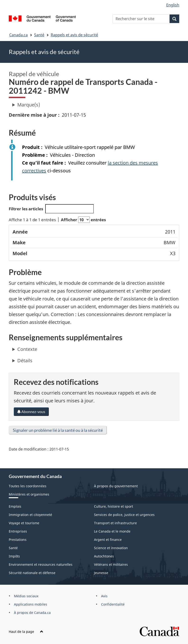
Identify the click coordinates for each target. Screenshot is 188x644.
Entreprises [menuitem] (18, 531)
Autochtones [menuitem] (104, 556)
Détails (25, 361)
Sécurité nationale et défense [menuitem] (32, 573)
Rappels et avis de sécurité (74, 35)
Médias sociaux (26, 596)
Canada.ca (18, 35)
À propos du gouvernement (116, 486)
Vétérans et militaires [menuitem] (111, 564)
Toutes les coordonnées (28, 486)
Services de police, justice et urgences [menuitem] (124, 515)
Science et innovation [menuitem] (111, 548)
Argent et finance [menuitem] (108, 540)
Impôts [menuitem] (14, 556)
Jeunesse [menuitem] (101, 573)
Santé (39, 35)
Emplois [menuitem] (15, 506)
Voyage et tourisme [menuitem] (24, 523)
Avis (104, 596)
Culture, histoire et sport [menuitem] (114, 506)
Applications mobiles (31, 604)
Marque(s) (29, 105)
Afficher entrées (83, 220)
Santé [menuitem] (13, 548)
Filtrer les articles (51, 209)
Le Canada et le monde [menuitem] (112, 531)
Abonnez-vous (31, 412)
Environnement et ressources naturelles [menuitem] (41, 564)
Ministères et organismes (29, 494)
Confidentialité (113, 604)
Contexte (27, 349)
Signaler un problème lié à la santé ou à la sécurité (58, 430)
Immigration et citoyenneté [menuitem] (30, 515)
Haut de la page (26, 632)
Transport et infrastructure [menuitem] (115, 523)
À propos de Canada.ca (32, 613)
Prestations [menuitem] (18, 540)
